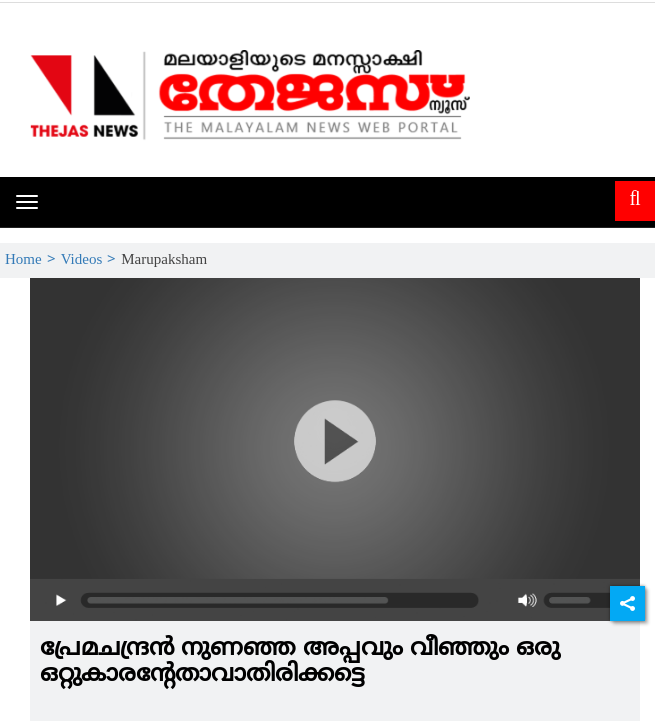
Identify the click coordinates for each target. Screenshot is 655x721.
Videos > (91, 260)
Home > (33, 260)
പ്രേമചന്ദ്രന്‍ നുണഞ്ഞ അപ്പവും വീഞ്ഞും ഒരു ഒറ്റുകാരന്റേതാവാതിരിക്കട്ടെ (300, 662)
